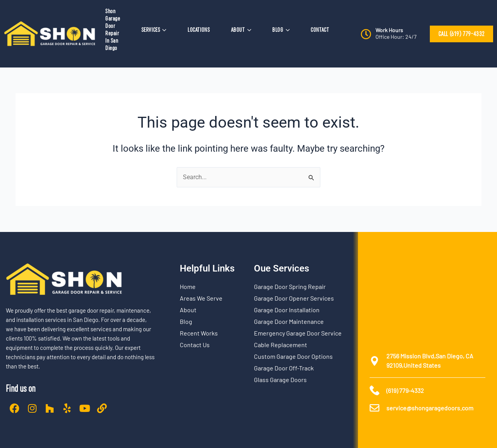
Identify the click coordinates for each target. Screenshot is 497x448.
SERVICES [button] (154, 30)
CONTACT (320, 30)
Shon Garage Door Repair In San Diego (113, 30)
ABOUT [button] (241, 30)
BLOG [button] (281, 30)
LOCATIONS (199, 30)
